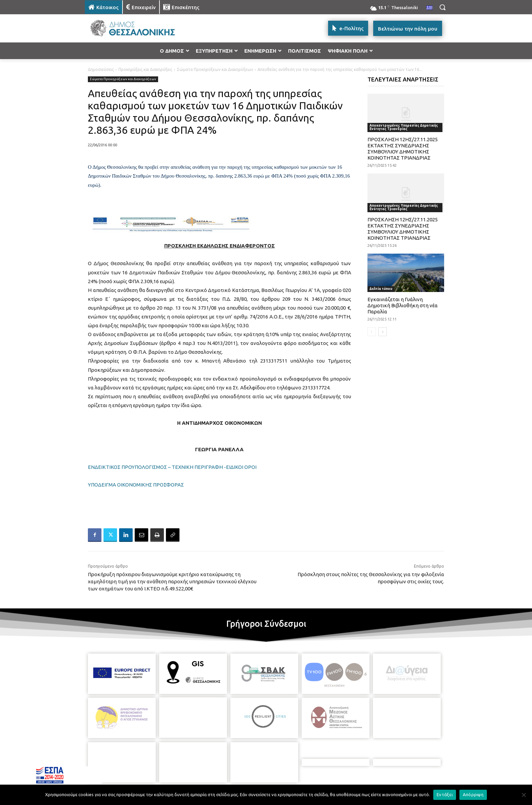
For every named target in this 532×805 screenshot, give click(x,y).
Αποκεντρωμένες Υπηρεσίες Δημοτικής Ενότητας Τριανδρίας (404, 127)
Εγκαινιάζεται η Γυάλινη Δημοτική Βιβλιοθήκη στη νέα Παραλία (403, 305)
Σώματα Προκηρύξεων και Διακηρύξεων (215, 69)
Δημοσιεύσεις (101, 69)
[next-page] (383, 332)
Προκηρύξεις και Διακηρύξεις (145, 69)
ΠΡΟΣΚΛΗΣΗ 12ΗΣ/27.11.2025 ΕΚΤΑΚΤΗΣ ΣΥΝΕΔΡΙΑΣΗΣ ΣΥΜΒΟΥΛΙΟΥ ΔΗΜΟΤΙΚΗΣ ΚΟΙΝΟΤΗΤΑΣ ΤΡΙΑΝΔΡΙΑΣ (403, 149)
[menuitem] (430, 8)
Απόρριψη (473, 794)
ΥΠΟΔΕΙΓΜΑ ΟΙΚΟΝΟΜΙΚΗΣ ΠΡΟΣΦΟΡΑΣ (136, 485)
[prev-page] (372, 332)
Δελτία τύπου (381, 289)
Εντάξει (445, 794)
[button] (442, 7)
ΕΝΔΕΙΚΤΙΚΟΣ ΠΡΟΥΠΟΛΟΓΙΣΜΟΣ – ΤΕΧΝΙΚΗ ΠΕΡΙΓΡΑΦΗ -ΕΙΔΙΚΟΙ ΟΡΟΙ (172, 467)
